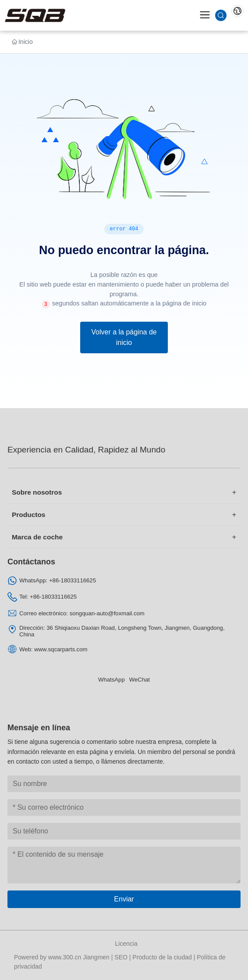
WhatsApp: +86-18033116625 (58, 580)
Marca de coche (37, 537)
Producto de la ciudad (162, 957)
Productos (29, 515)
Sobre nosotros (37, 492)
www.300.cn (65, 957)
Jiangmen (96, 957)
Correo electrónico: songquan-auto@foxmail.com (82, 613)
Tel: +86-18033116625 (48, 597)
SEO (121, 957)
